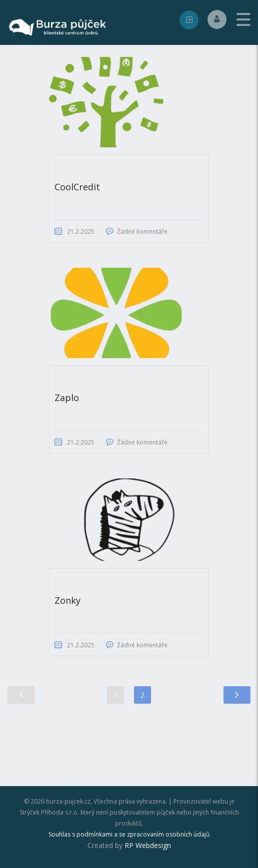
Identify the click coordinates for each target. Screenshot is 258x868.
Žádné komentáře (142, 231)
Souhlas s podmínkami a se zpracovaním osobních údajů (129, 834)
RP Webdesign (148, 845)
